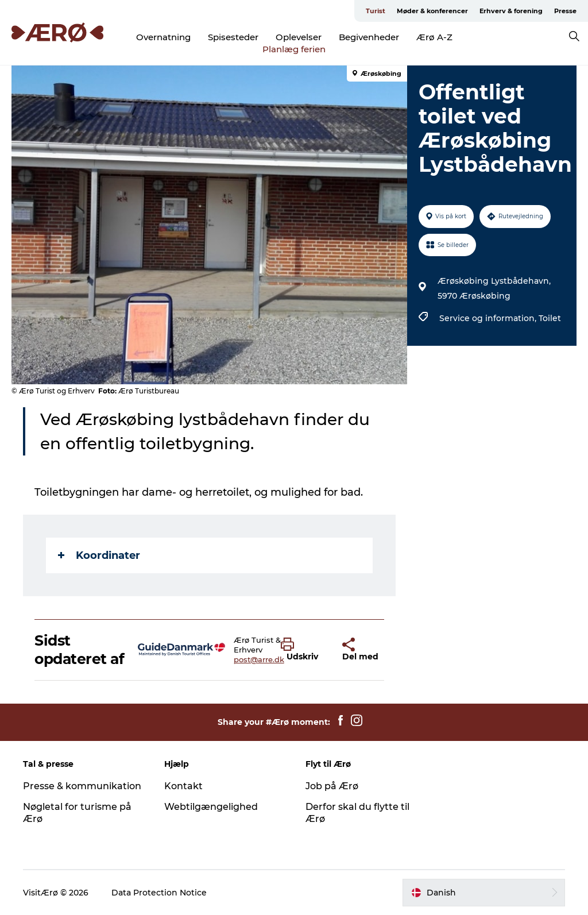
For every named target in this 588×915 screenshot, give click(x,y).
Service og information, (489, 318)
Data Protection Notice (159, 893)
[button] (303, 650)
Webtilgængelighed (211, 807)
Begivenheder (369, 37)
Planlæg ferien (294, 49)
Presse (565, 11)
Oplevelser (299, 37)
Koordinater (99, 555)
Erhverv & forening (511, 11)
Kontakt (183, 786)
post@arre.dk (259, 659)
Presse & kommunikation (82, 786)
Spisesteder (233, 37)
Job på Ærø (332, 786)
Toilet (550, 318)
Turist (376, 11)
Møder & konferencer (432, 11)
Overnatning (163, 37)
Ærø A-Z (434, 37)
